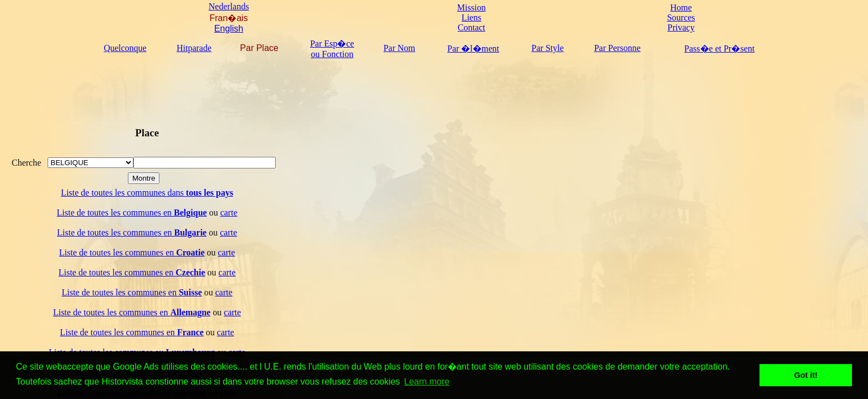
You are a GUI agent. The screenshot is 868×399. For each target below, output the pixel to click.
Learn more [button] (427, 382)
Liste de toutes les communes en (132, 213)
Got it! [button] (806, 375)
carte (229, 213)
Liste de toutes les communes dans (147, 193)
